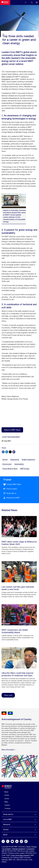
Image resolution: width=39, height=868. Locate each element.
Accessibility (7, 849)
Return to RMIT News (12, 430)
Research (7, 824)
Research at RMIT (13, 498)
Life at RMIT (8, 819)
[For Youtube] (12, 841)
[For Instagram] (21, 841)
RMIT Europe (7, 77)
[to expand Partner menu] (35, 830)
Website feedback (19, 849)
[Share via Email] (14, 452)
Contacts (7, 808)
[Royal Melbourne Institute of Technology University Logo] (5, 2)
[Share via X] (10, 452)
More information (9, 750)
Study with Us (8, 814)
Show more (8, 695)
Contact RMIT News (14, 484)
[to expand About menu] (35, 835)
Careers (7, 805)
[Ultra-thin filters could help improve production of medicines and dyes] (19, 658)
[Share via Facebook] (3, 452)
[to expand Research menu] (35, 825)
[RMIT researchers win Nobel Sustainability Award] (19, 615)
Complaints (30, 849)
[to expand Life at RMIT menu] (35, 819)
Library (7, 798)
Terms (28, 847)
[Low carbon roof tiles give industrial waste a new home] (19, 572)
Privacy (34, 847)
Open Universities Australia (20, 855)
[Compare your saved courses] (27, 2)
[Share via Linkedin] (7, 452)
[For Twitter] (8, 841)
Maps (6, 802)
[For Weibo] (26, 841)
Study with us (11, 493)
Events (7, 795)
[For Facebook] (3, 841)
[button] (32, 2)
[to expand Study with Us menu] (35, 814)
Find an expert (12, 489)
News (6, 792)
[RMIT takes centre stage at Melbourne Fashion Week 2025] (19, 527)
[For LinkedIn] (17, 841)
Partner (6, 830)
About (5, 835)
